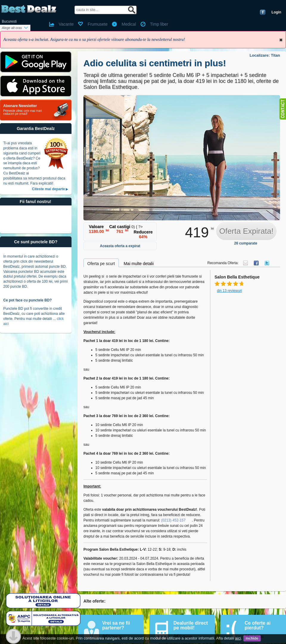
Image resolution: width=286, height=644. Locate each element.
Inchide (281, 40)
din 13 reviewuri (229, 291)
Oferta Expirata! (246, 231)
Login (276, 12)
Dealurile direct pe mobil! (191, 625)
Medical (129, 24)
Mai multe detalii (139, 264)
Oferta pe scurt (101, 264)
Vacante (66, 24)
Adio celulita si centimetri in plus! (155, 63)
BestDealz (29, 9)
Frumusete (98, 24)
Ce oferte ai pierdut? (258, 625)
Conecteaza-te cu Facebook (263, 12)
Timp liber (159, 24)
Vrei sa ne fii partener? (116, 625)
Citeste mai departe (48, 189)
